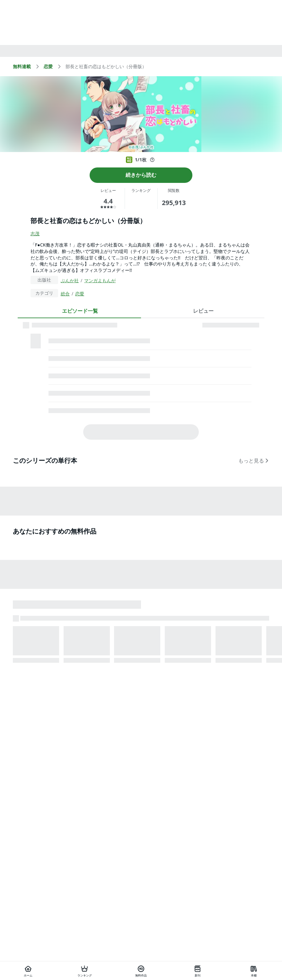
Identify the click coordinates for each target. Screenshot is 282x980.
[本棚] (254, 971)
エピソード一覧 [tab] (80, 311)
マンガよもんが (100, 280)
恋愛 (80, 294)
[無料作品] (141, 971)
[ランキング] (85, 971)
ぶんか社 (70, 280)
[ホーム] (28, 971)
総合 (65, 294)
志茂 (35, 234)
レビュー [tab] (203, 311)
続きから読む (141, 175)
